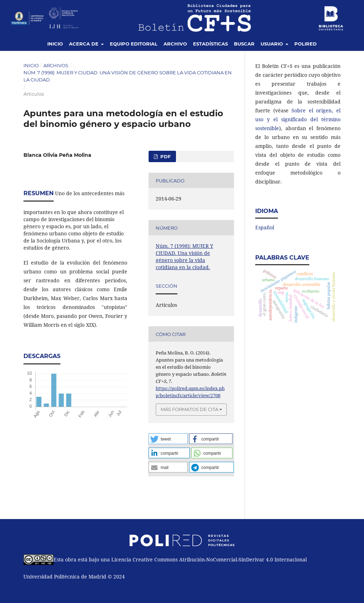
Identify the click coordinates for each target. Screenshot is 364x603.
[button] (168, 439)
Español (265, 227)
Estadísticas (210, 44)
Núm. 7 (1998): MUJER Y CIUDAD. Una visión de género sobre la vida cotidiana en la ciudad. (128, 76)
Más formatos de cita (189, 409)
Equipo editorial (134, 44)
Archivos (56, 65)
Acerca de (84, 44)
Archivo (175, 44)
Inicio (55, 44)
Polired (306, 44)
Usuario (272, 44)
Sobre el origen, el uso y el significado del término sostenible (298, 119)
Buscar (244, 44)
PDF (165, 156)
